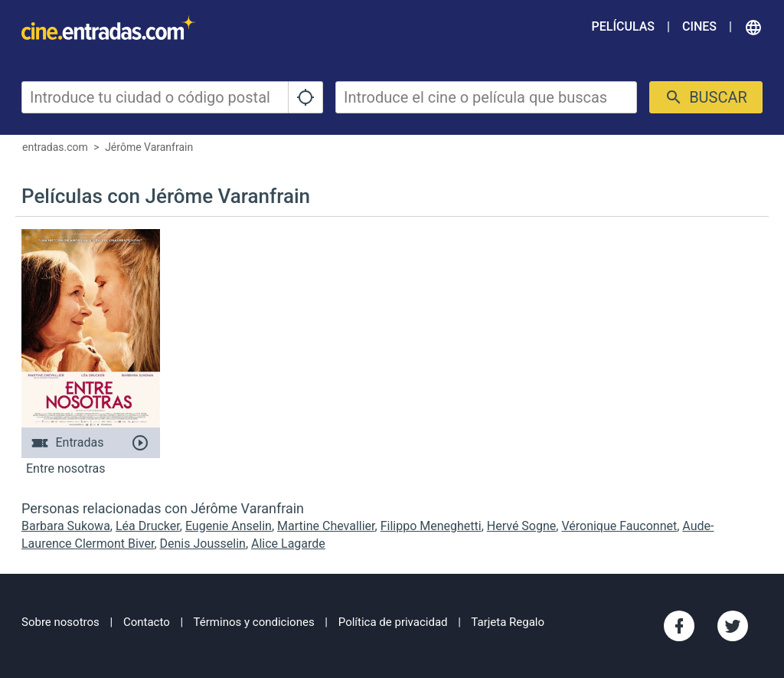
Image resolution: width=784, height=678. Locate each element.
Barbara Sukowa (66, 526)
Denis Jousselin (203, 544)
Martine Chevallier (326, 526)
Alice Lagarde (288, 544)
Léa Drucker (148, 526)
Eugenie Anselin (229, 526)
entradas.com (55, 147)
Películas (623, 26)
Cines (699, 26)
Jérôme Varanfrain (149, 147)
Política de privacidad (393, 622)
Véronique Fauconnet (619, 526)
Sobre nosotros (60, 622)
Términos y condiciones (254, 622)
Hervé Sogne (522, 526)
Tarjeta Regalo (508, 622)
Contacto (147, 622)
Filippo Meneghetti (431, 526)
